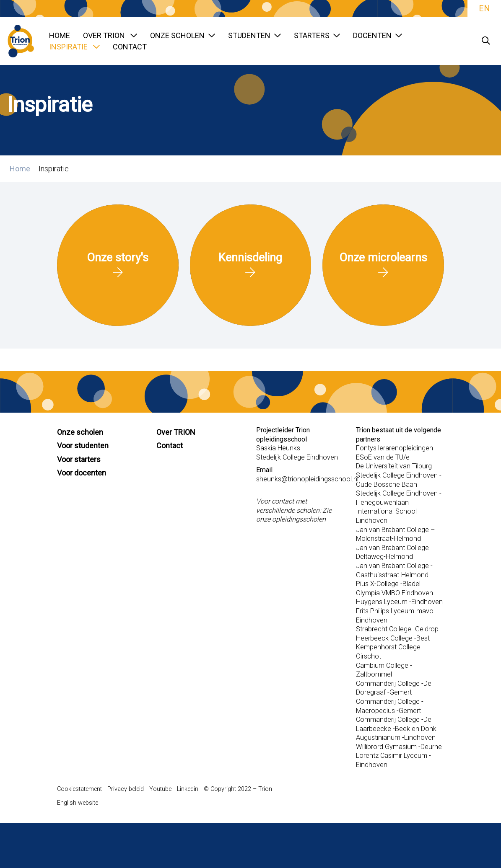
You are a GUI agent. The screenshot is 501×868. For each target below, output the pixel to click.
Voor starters (79, 459)
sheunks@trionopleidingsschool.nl (307, 479)
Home (60, 35)
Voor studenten (83, 446)
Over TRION (110, 35)
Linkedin (188, 789)
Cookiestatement (79, 789)
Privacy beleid (126, 789)
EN (484, 9)
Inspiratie (74, 47)
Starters (317, 35)
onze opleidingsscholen (291, 519)
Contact (130, 47)
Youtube (160, 789)
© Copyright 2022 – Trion (238, 789)
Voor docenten (82, 473)
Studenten (254, 35)
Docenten (378, 35)
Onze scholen (183, 35)
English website (78, 803)
